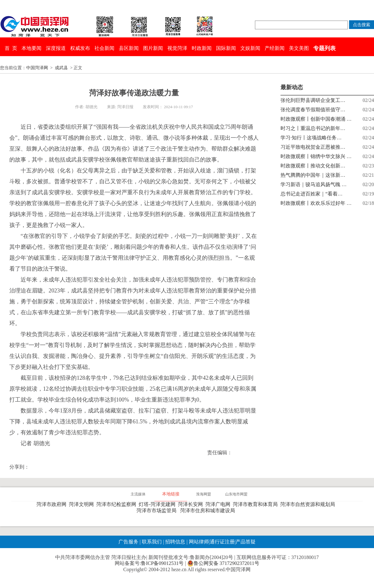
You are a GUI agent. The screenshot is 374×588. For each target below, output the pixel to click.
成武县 (61, 68)
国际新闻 (226, 48)
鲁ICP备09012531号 (162, 563)
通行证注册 (222, 542)
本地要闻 (31, 48)
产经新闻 (275, 48)
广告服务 (128, 542)
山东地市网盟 (236, 494)
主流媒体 (138, 494)
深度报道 (56, 48)
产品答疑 (246, 542)
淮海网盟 (204, 494)
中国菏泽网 (37, 68)
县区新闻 (129, 48)
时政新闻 (202, 48)
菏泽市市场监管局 (158, 511)
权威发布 (80, 48)
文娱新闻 (250, 48)
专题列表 (324, 48)
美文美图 (299, 48)
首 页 (11, 48)
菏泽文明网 (83, 504)
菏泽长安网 (192, 504)
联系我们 (152, 542)
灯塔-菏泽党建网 (158, 504)
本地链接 (171, 494)
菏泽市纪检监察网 (117, 504)
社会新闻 (104, 48)
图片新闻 (153, 48)
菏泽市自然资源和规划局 (309, 504)
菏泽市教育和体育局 (257, 504)
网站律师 (198, 542)
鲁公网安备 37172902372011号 (223, 563)
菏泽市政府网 (53, 504)
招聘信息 (175, 542)
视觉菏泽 (177, 48)
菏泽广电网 (219, 504)
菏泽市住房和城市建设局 (209, 511)
